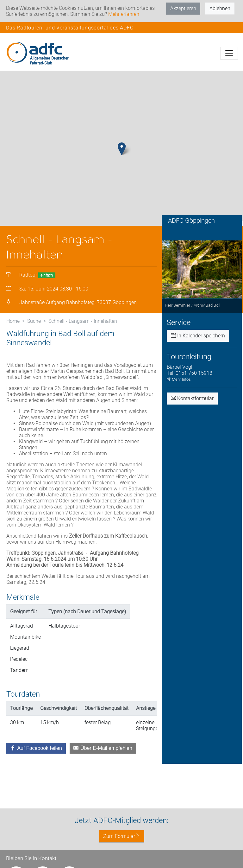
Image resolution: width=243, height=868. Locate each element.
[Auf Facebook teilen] (36, 751)
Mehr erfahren (124, 14)
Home (13, 324)
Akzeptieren (183, 8)
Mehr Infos (179, 383)
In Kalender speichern (198, 339)
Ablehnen (220, 8)
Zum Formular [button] (122, 836)
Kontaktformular (192, 402)
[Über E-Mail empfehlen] (103, 751)
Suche (34, 324)
